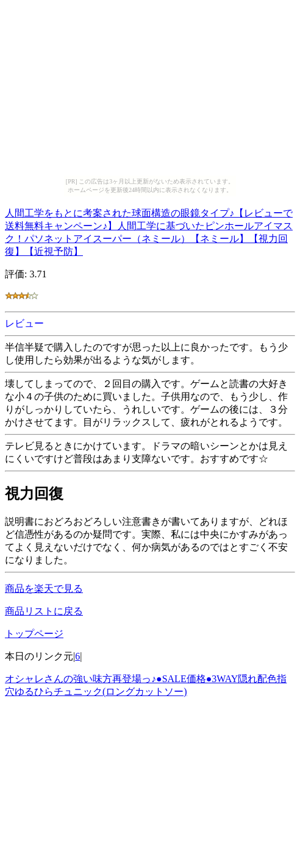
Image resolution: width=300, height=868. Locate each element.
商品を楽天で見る (44, 589)
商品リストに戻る (44, 611)
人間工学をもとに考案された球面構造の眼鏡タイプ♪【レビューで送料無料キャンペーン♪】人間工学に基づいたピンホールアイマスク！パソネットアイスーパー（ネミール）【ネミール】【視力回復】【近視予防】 (149, 230)
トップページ (34, 634)
